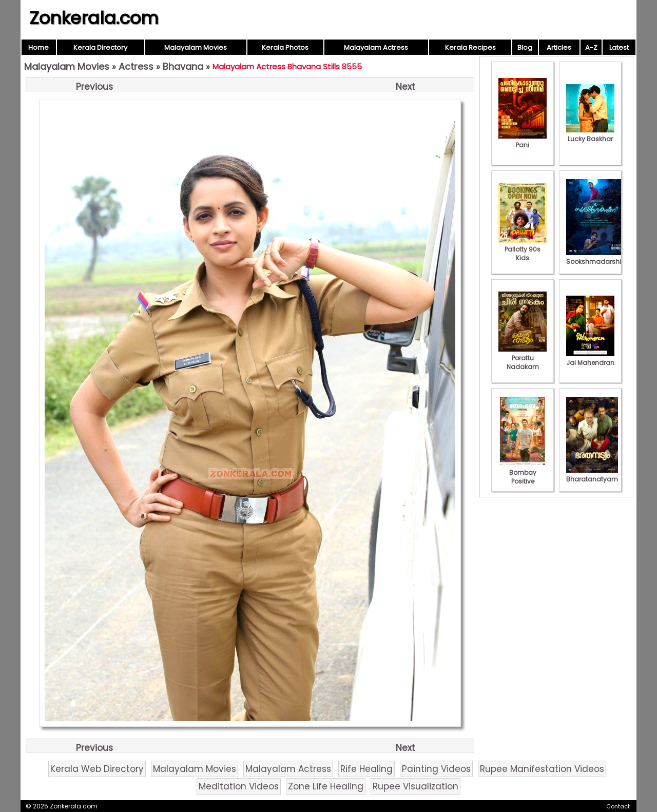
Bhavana (183, 66)
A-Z (591, 47)
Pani (523, 141)
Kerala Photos (285, 47)
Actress (136, 66)
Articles (559, 47)
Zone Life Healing (326, 786)
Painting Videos (436, 769)
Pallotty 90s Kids (523, 249)
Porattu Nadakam (523, 358)
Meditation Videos (239, 786)
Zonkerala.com (94, 18)
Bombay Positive (523, 472)
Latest (619, 47)
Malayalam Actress (376, 47)
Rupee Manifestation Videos (542, 769)
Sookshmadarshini (596, 257)
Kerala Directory (100, 47)
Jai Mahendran (590, 358)
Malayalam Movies (196, 47)
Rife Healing (366, 769)
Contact (618, 806)
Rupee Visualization (416, 786)
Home (38, 47)
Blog (525, 47)
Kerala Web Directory (97, 769)
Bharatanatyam (592, 475)
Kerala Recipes (470, 47)
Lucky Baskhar (590, 134)
